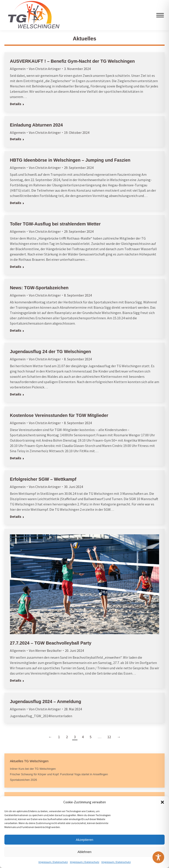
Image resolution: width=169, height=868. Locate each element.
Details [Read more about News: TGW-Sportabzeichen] (16, 330)
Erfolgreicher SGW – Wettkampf (43, 479)
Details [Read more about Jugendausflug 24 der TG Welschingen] (16, 394)
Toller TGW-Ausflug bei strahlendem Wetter (55, 224)
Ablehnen (84, 852)
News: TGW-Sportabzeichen (39, 288)
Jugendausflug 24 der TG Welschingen (51, 352)
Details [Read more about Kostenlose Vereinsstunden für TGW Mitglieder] (16, 458)
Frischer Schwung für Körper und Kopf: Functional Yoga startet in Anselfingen (59, 774)
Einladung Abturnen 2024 (36, 125)
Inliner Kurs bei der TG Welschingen (33, 769)
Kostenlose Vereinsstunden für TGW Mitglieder (59, 415)
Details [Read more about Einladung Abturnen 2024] (16, 139)
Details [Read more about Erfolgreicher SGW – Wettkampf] (16, 516)
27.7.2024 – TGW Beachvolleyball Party (51, 643)
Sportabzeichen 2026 (23, 780)
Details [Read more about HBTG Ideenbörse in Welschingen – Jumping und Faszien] (16, 203)
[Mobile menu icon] (160, 15)
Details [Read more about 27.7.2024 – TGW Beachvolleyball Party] (16, 680)
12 (109, 737)
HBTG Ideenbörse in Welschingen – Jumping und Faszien (70, 160)
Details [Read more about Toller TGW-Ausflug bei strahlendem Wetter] (16, 267)
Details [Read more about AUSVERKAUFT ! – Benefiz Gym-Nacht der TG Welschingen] (16, 104)
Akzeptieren (84, 840)
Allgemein (18, 69)
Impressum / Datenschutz (53, 862)
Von (45, 69)
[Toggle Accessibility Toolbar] (158, 857)
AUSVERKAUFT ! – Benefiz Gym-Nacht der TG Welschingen (72, 61)
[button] (162, 802)
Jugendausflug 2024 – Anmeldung (46, 702)
